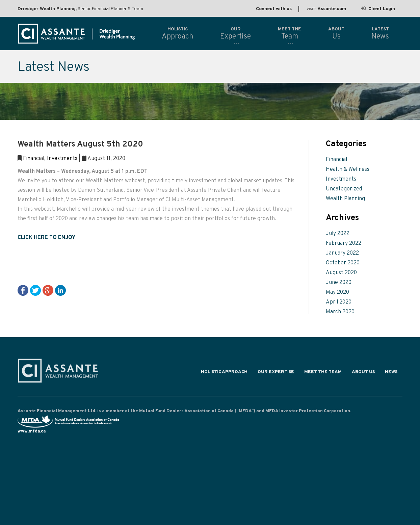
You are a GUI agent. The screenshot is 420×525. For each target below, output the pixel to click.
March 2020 (340, 312)
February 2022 (344, 243)
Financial (34, 159)
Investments (62, 159)
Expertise (235, 33)
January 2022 (342, 253)
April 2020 (339, 302)
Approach (177, 33)
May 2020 (337, 292)
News (391, 373)
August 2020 (341, 273)
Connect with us (274, 9)
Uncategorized (344, 189)
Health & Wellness (348, 169)
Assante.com (326, 9)
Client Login (378, 9)
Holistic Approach (224, 373)
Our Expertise (276, 373)
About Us (363, 373)
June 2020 (339, 283)
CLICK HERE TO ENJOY (46, 238)
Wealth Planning (345, 199)
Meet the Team (323, 373)
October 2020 (343, 263)
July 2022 (338, 234)
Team (290, 33)
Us (336, 33)
